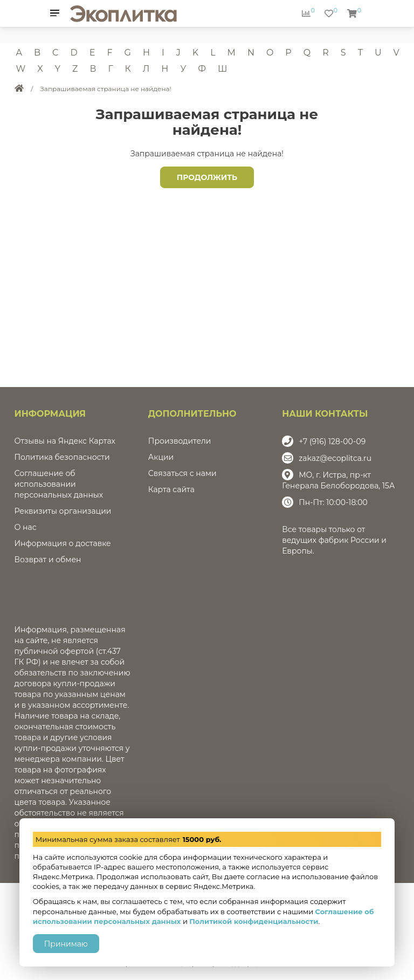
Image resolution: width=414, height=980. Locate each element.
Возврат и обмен (48, 560)
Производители (180, 441)
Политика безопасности (62, 457)
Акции (161, 457)
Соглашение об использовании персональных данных (59, 484)
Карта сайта (171, 489)
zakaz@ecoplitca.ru (335, 458)
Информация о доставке (63, 543)
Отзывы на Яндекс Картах (65, 441)
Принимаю (66, 944)
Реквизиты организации (63, 511)
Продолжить (207, 177)
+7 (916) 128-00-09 (332, 441)
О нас (26, 527)
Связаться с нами (182, 473)
